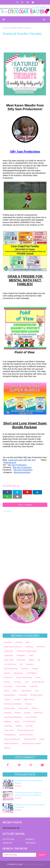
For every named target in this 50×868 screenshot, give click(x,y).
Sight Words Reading (13, 717)
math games (26, 691)
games (7, 673)
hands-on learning (24, 677)
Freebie (35, 669)
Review (18, 713)
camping (29, 647)
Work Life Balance (11, 743)
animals (19, 642)
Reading (8, 713)
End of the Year (10, 664)
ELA (39, 660)
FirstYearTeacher (11, 669)
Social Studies (31, 717)
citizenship (8, 651)
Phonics (28, 704)
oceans (7, 699)
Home (5, 28)
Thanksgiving (10, 735)
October (17, 699)
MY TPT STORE (8, 839)
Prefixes (35, 708)
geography (18, 673)
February (30, 664)
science (27, 713)
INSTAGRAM (31, 843)
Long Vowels (21, 686)
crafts (31, 655)
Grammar (8, 677)
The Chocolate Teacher (33, 864)
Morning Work (10, 695)
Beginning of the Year (13, 647)
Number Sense (37, 695)
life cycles (8, 686)
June (27, 682)
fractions (25, 669)
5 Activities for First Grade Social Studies (29, 782)
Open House (29, 699)
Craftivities (21, 655)
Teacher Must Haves (25, 730)
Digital (31, 660)
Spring (17, 721)
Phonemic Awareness (13, 704)
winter (42, 739)
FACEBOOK (7, 843)
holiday (7, 682)
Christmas (41, 647)
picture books (10, 708)
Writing (7, 748)
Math (15, 691)
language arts (38, 682)
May (37, 691)
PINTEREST (30, 839)
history (38, 677)
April (27, 642)
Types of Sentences (12, 739)
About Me (8, 642)
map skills (34, 686)
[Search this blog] (19, 855)
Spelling (7, 721)
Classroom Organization (27, 651)
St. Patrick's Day (29, 721)
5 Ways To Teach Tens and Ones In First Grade (30, 806)
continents (8, 655)
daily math (9, 660)
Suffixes (19, 726)
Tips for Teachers (26, 735)
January (17, 682)
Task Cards (9, 730)
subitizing (8, 726)
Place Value (23, 708)
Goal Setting (32, 673)
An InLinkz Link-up (11, 486)
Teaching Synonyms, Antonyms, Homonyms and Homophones (29, 794)
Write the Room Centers (31, 743)
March (7, 691)
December (21, 660)
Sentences (38, 713)
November (23, 695)
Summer (29, 726)
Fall (21, 664)
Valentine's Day (30, 739)
